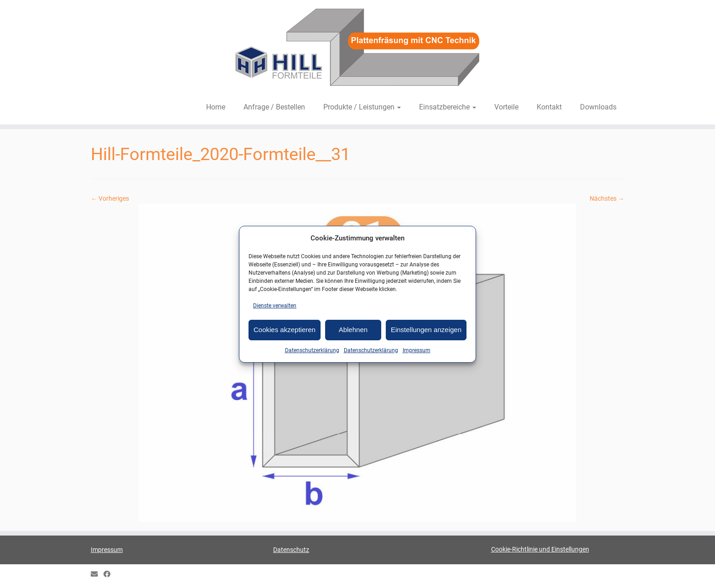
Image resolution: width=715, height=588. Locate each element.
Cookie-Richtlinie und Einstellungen (540, 549)
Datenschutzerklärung (312, 350)
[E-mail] (97, 575)
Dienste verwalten (275, 306)
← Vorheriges (110, 198)
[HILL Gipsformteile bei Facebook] (110, 575)
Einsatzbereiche (448, 107)
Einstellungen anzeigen (426, 330)
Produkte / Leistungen (362, 107)
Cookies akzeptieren (285, 330)
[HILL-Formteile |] (357, 49)
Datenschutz (291, 550)
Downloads (598, 107)
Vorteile (506, 107)
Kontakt (549, 107)
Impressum (417, 350)
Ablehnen (353, 330)
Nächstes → (607, 198)
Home (216, 107)
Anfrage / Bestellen (274, 107)
